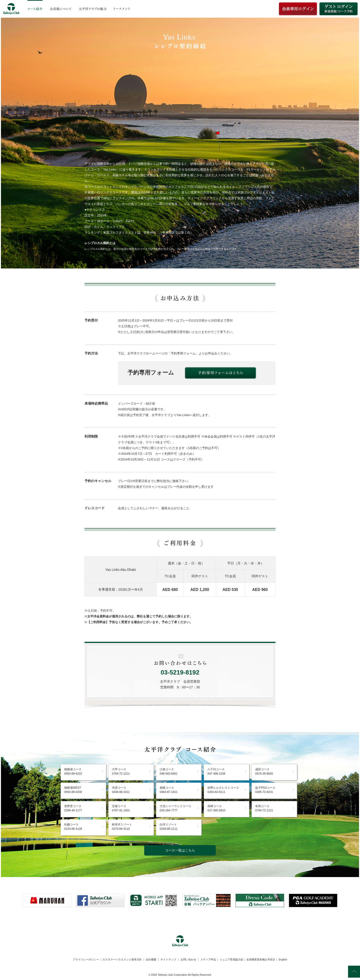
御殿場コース (73, 771)
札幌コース (73, 827)
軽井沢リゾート (122, 827)
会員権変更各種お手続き (261, 959)
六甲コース (121, 771)
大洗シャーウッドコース (175, 808)
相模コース (169, 790)
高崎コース (216, 808)
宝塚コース (121, 808)
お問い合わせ (188, 959)
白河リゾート (169, 827)
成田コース (264, 771)
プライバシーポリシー (86, 959)
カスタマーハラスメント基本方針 (122, 959)
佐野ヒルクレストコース (223, 790)
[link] (180, 919)
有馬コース (264, 808)
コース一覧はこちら (180, 850)
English (283, 959)
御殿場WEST (73, 790)
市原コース (121, 790)
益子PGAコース (265, 790)
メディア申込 (208, 959)
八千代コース (216, 771)
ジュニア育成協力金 (231, 959)
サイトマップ (168, 959)
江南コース (169, 771)
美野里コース (73, 808)
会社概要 (151, 959)
